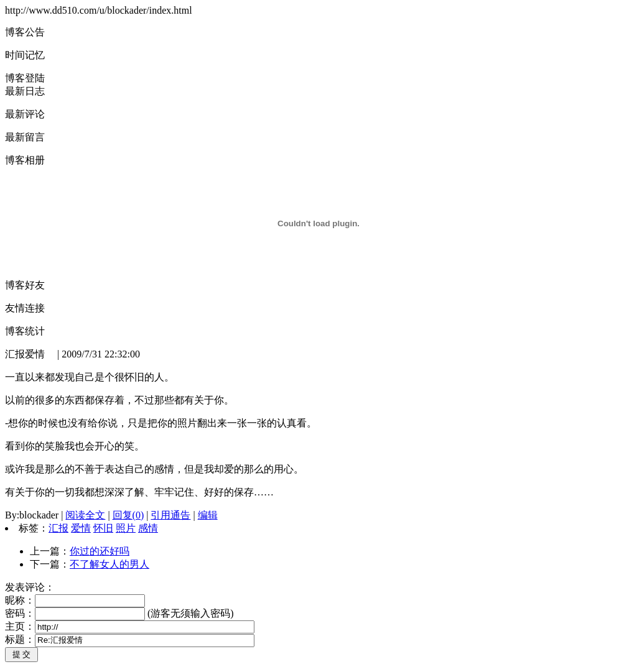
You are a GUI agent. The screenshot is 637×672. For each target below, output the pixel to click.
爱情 (81, 528)
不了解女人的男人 (109, 564)
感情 (148, 528)
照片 (126, 528)
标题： (130, 639)
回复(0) (128, 515)
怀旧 (103, 528)
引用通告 (170, 515)
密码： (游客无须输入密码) (119, 613)
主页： (130, 626)
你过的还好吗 (100, 551)
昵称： (75, 600)
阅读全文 (85, 515)
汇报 (58, 528)
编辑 (208, 515)
